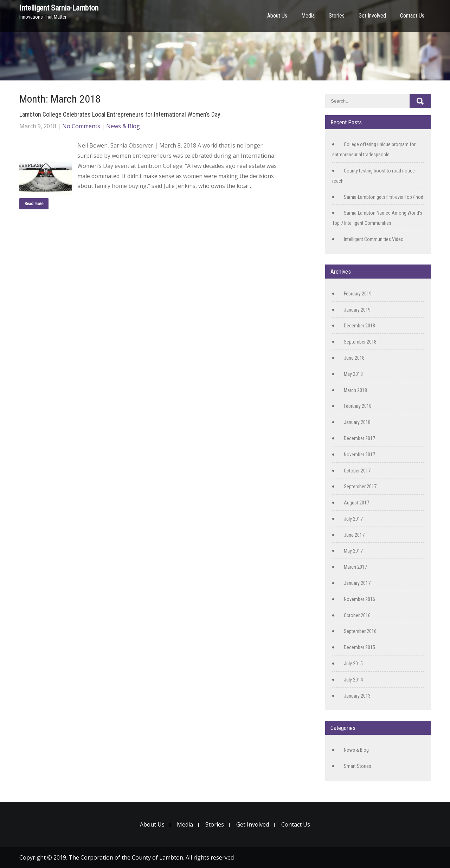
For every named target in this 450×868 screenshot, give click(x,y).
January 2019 (357, 310)
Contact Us (412, 16)
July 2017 (353, 519)
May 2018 (353, 374)
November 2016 (359, 599)
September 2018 (360, 342)
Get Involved (372, 16)
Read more (34, 204)
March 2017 (355, 567)
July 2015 (353, 664)
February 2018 (358, 406)
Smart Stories (358, 766)
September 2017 (360, 487)
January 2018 (357, 422)
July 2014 (353, 680)
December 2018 (359, 326)
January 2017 (357, 583)
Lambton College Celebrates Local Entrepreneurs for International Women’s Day (120, 114)
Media (308, 16)
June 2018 (354, 358)
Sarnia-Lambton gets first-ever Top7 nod (384, 197)
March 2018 (355, 390)
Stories (337, 16)
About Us (277, 16)
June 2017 (354, 535)
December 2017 (359, 438)
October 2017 (357, 471)
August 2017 (356, 503)
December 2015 (359, 647)
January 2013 (357, 696)
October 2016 (357, 615)
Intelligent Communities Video (374, 239)
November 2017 (359, 455)
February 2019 (358, 294)
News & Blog (123, 126)
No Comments (81, 126)
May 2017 (353, 551)
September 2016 (360, 631)
